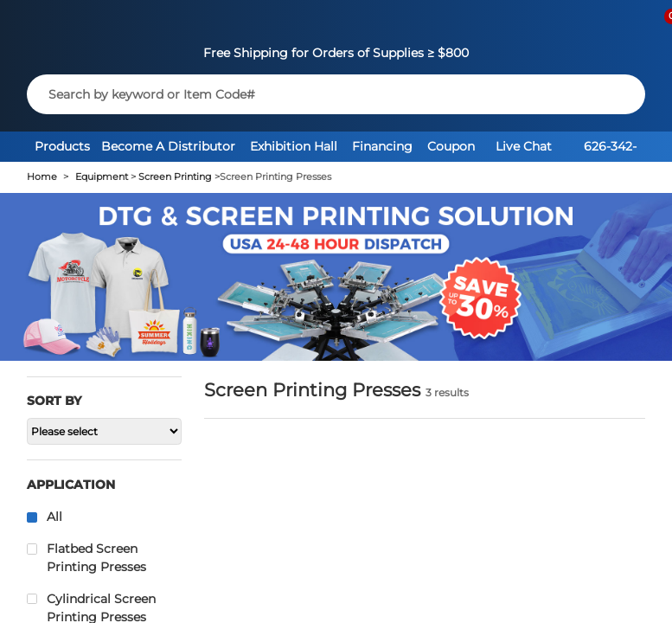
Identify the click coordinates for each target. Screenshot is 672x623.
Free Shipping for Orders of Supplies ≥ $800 (336, 53)
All (54, 517)
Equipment (102, 177)
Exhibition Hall (294, 146)
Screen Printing (175, 177)
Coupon (451, 146)
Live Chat (524, 146)
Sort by (54, 401)
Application (71, 485)
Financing (382, 146)
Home (42, 177)
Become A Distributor (168, 146)
